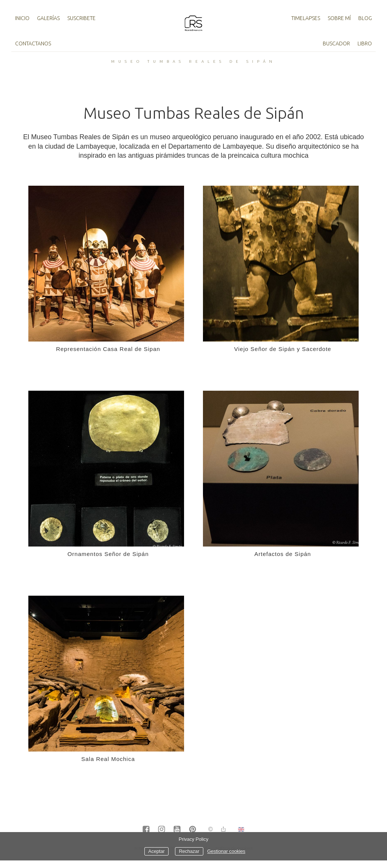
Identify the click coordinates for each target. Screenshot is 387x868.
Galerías (48, 18)
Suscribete (81, 18)
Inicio (22, 18)
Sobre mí (339, 18)
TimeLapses (306, 18)
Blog (365, 18)
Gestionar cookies (226, 851)
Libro (365, 43)
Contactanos (33, 43)
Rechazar (189, 851)
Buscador (336, 43)
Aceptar (156, 851)
